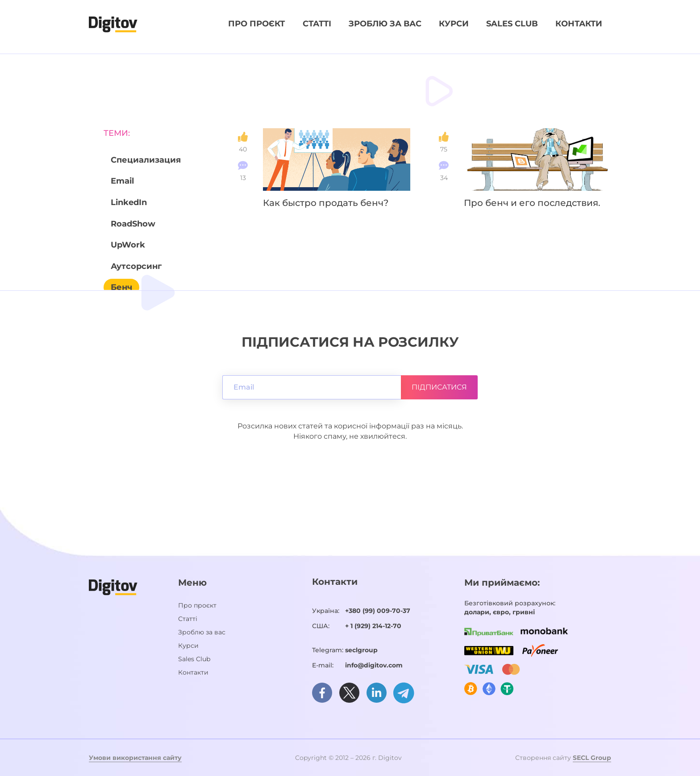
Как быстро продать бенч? (326, 203)
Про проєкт (256, 24)
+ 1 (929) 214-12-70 (373, 626)
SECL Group (592, 758)
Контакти (579, 24)
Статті (317, 24)
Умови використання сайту (135, 758)
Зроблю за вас (385, 24)
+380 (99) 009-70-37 (378, 611)
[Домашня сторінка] (113, 24)
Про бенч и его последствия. (532, 203)
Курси (454, 24)
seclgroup (361, 650)
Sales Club (512, 24)
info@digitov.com (374, 665)
